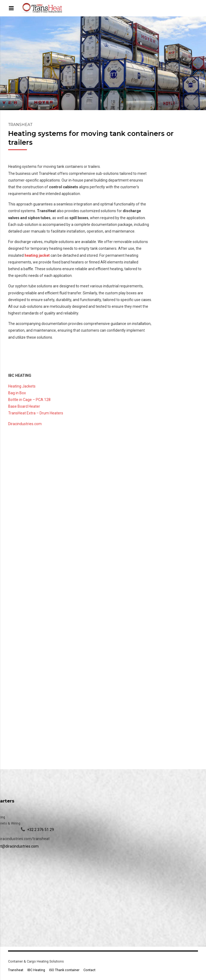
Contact (89, 970)
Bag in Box (17, 393)
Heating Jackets (22, 386)
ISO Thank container (64, 970)
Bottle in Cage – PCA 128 (30, 400)
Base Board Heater (25, 406)
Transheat (16, 970)
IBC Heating (36, 970)
